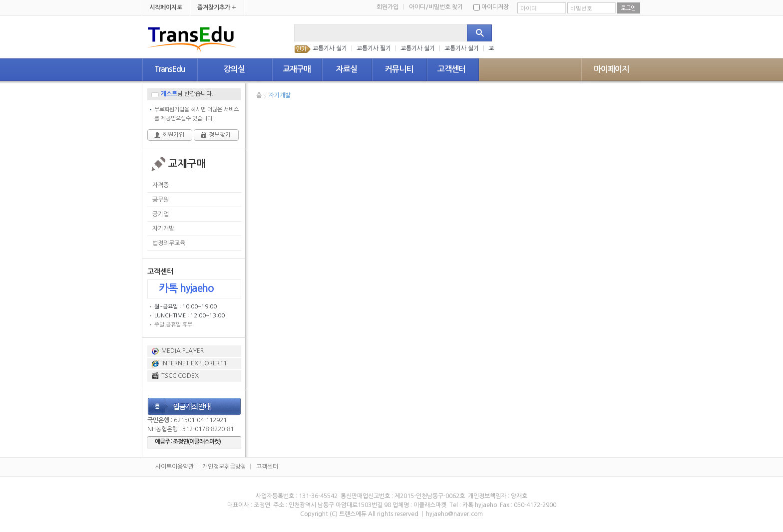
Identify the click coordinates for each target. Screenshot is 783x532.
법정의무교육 (169, 243)
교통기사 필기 (374, 48)
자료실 (347, 69)
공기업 (161, 214)
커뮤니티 (399, 69)
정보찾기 (220, 135)
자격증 (161, 185)
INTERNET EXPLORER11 (194, 363)
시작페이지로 (166, 7)
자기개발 (163, 229)
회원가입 (390, 7)
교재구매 (297, 69)
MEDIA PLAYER (183, 351)
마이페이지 (611, 69)
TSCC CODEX (180, 376)
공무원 (161, 200)
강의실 (234, 69)
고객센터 (451, 69)
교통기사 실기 (330, 48)
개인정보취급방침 (224, 467)
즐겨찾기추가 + (217, 7)
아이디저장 (491, 7)
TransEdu (170, 69)
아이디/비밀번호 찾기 (436, 7)
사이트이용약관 (175, 467)
